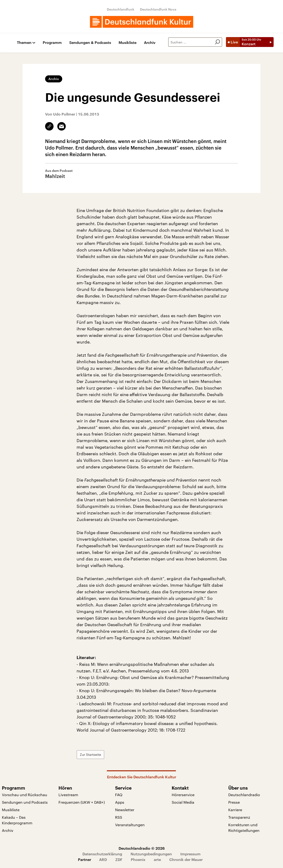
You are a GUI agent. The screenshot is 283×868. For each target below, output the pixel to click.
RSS (119, 817)
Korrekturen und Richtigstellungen (244, 827)
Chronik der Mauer (186, 859)
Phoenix (138, 859)
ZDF (119, 859)
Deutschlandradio (244, 795)
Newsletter (125, 810)
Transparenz (239, 817)
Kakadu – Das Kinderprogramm (17, 820)
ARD (103, 859)
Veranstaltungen (130, 825)
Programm (52, 43)
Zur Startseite (90, 754)
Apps (120, 802)
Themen (24, 43)
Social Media (183, 802)
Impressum (190, 854)
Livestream (68, 795)
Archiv (150, 43)
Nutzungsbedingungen (151, 854)
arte (157, 859)
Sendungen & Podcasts (90, 43)
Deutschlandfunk (121, 9)
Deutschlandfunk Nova (158, 9)
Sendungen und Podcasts (25, 802)
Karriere (235, 810)
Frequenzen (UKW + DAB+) (82, 802)
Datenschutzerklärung (102, 854)
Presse (234, 802)
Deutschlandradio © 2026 (142, 848)
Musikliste (128, 43)
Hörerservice (183, 795)
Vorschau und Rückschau (25, 795)
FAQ (119, 795)
